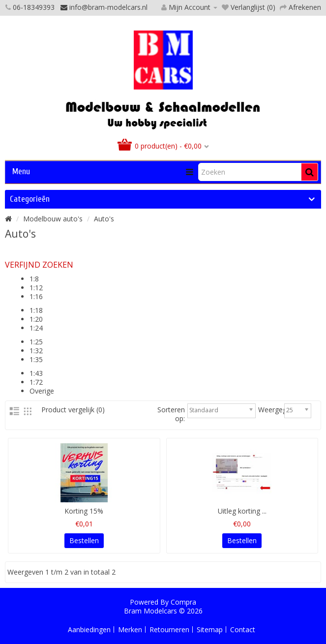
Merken (130, 629)
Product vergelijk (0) (73, 410)
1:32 (36, 351)
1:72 (36, 382)
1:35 (36, 359)
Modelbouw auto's (53, 219)
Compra (183, 602)
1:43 (36, 373)
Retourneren (169, 629)
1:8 (34, 279)
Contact (243, 629)
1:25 (36, 342)
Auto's (104, 219)
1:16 (36, 296)
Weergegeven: (281, 410)
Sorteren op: (171, 414)
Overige (42, 391)
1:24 (36, 328)
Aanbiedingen (89, 629)
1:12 (36, 288)
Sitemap (210, 629)
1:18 (36, 310)
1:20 (36, 319)
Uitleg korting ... (242, 511)
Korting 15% (84, 511)
